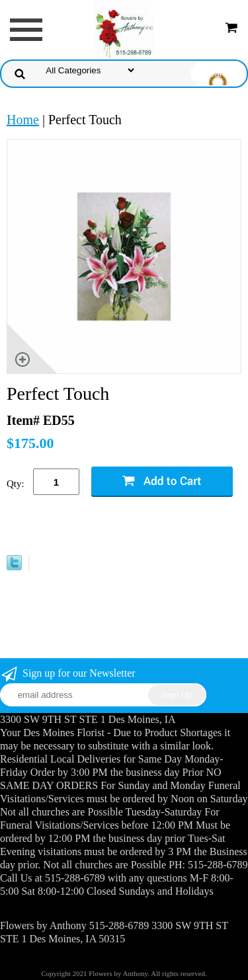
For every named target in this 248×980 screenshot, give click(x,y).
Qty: (16, 484)
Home (23, 120)
